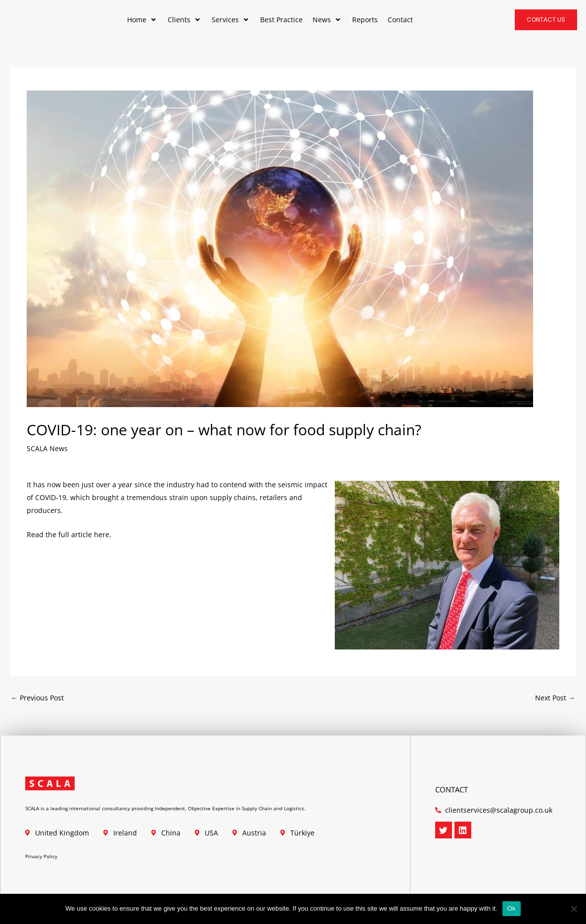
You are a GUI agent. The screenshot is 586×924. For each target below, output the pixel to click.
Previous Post (37, 698)
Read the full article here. (69, 534)
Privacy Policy (41, 856)
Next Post (555, 698)
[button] (142, 20)
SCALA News (47, 448)
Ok (512, 908)
